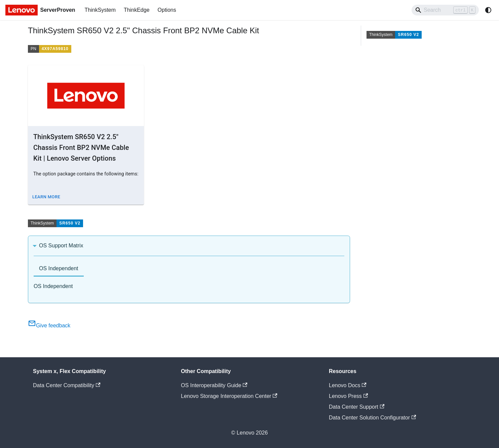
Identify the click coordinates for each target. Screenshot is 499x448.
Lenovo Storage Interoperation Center (229, 396)
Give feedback (49, 325)
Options (167, 10)
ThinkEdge (137, 10)
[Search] (445, 10)
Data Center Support (357, 407)
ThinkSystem (100, 10)
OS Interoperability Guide (214, 385)
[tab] (59, 269)
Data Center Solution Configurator (372, 418)
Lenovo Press (348, 396)
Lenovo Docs (348, 385)
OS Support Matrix (61, 246)
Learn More (46, 197)
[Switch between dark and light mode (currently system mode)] (488, 10)
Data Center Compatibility (67, 385)
